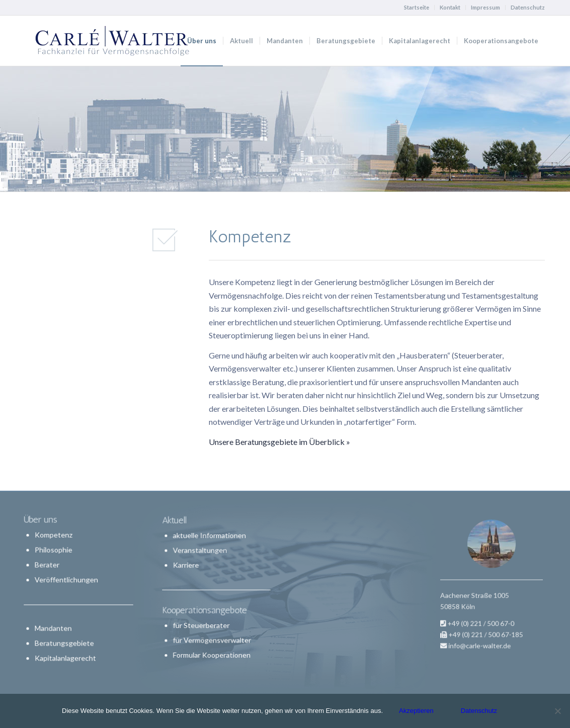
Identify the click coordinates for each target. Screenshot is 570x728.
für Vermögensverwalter (212, 636)
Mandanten (54, 627)
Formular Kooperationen (212, 650)
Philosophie (54, 550)
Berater (48, 565)
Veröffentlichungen (67, 580)
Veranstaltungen (201, 554)
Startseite (417, 7)
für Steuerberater (202, 622)
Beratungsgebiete (65, 642)
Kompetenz (54, 536)
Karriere (188, 568)
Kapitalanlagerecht (66, 657)
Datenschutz (528, 7)
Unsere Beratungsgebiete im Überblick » (279, 442)
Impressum (485, 7)
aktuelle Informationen (210, 540)
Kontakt (450, 7)
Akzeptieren (416, 711)
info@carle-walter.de (483, 630)
